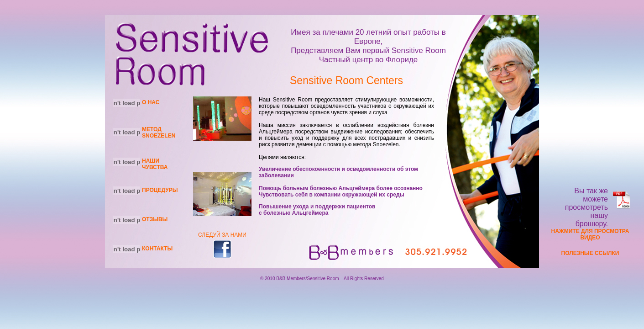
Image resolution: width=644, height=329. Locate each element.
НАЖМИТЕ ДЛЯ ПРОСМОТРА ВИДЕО (590, 234)
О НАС (151, 102)
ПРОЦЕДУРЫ (160, 190)
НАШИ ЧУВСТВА (155, 164)
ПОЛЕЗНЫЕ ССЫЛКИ (590, 253)
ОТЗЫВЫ (155, 219)
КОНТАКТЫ (157, 249)
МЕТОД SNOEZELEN (159, 133)
